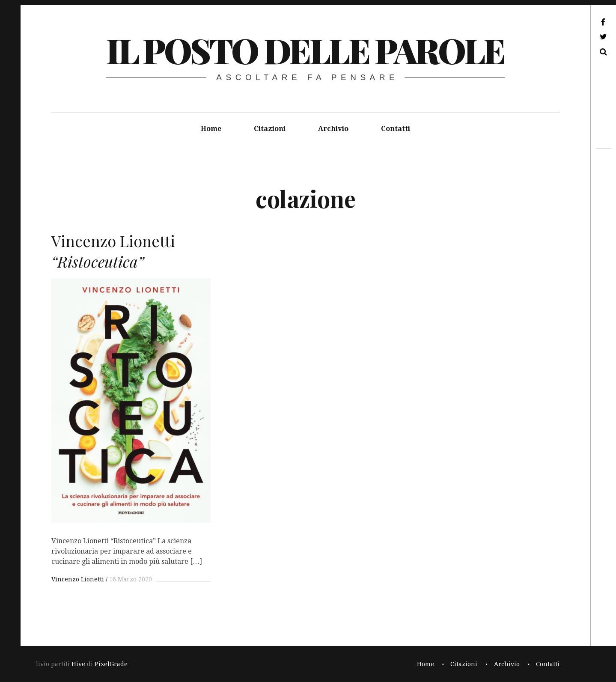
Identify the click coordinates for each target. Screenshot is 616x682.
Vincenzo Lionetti (78, 579)
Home (211, 129)
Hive (78, 664)
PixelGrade (111, 664)
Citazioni (270, 129)
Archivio (333, 129)
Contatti (396, 129)
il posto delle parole (305, 50)
